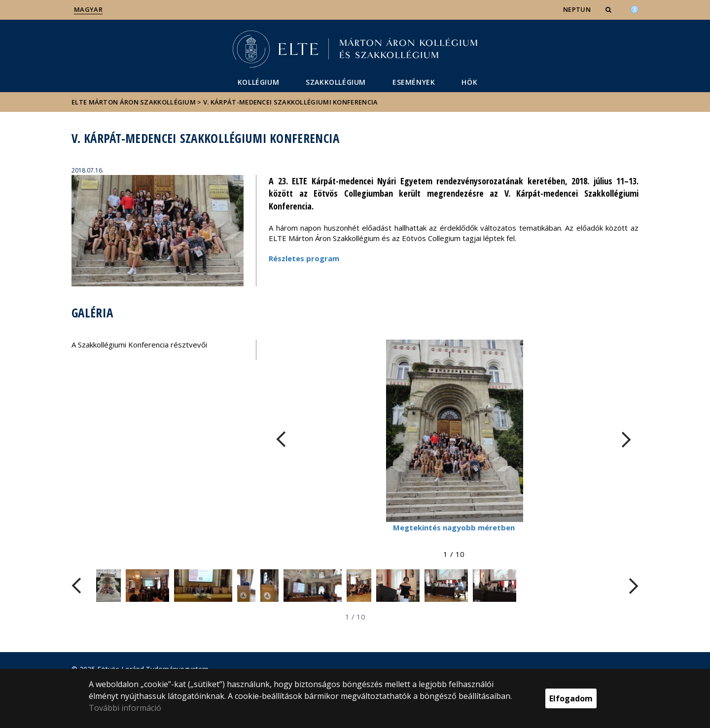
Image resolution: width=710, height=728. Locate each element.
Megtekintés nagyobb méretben (454, 527)
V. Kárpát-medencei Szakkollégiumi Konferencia (291, 102)
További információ (125, 708)
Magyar (88, 9)
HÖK (469, 82)
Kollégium (258, 82)
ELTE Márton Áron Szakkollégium (134, 102)
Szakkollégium (336, 82)
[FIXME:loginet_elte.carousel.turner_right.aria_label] (626, 439)
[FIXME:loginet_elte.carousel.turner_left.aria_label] (281, 439)
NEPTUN (577, 9)
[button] (609, 9)
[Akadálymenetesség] (635, 8)
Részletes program (304, 258)
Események (414, 82)
